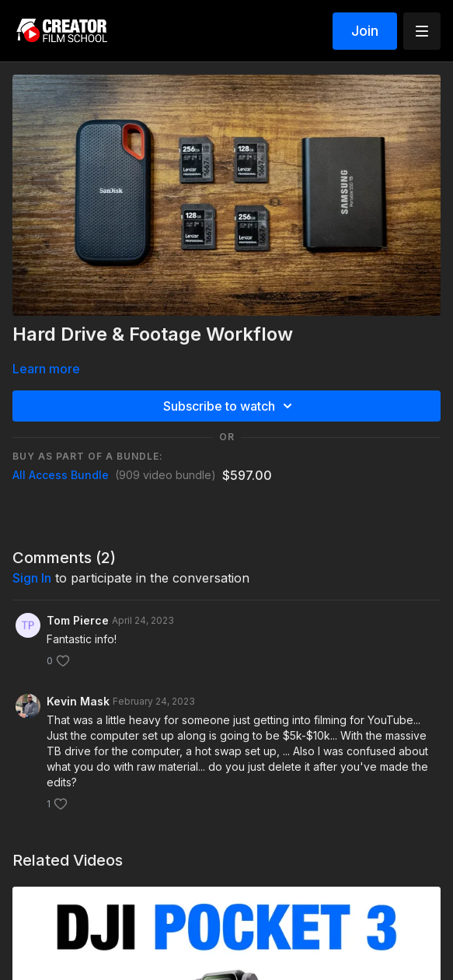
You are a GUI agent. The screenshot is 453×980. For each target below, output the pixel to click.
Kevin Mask (78, 701)
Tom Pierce (78, 620)
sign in (32, 578)
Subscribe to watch (230, 406)
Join (365, 31)
